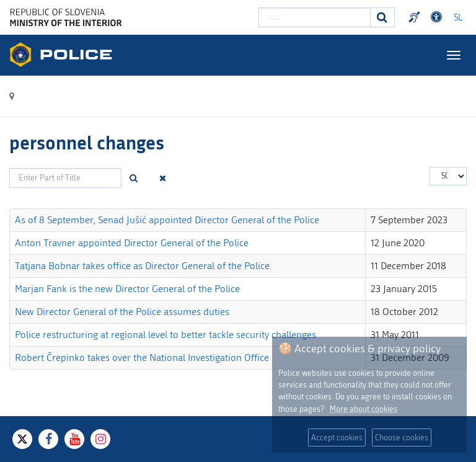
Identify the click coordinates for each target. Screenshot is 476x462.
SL (458, 18)
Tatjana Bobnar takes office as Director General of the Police (142, 266)
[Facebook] (48, 439)
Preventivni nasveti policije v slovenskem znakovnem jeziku (416, 17)
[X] (22, 439)
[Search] (382, 17)
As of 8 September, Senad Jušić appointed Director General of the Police (167, 220)
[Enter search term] (315, 17)
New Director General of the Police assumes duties (122, 312)
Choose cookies (402, 438)
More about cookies (364, 409)
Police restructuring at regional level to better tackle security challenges (165, 335)
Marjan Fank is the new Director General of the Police (127, 289)
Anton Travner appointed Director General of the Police (132, 243)
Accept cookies (337, 438)
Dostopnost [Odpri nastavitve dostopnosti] (438, 17)
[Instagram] (100, 439)
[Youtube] (74, 439)
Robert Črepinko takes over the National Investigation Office (142, 358)
